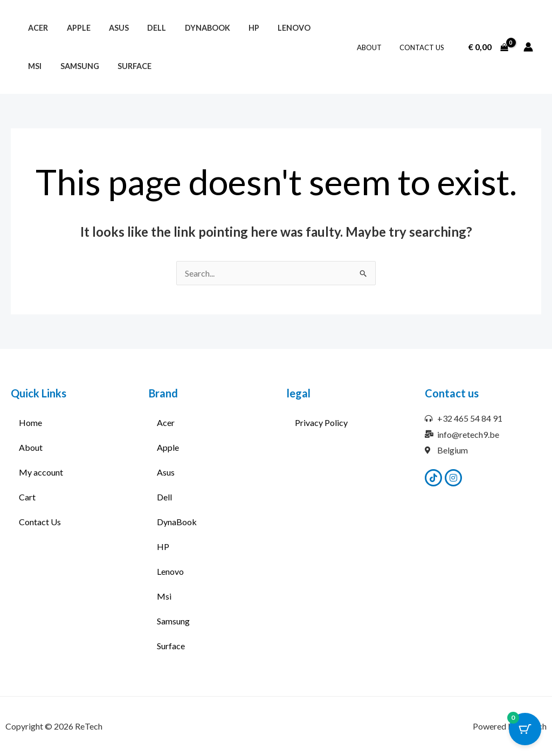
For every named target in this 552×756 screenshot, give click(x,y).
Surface (98, 66)
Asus (111, 28)
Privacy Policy (321, 422)
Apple (74, 28)
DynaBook (194, 28)
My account (41, 472)
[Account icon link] (528, 47)
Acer (36, 28)
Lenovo (275, 28)
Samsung (46, 66)
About (375, 47)
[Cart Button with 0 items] (525, 729)
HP (237, 28)
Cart (27, 497)
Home (30, 422)
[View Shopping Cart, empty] (488, 47)
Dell (146, 28)
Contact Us (423, 47)
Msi (313, 28)
